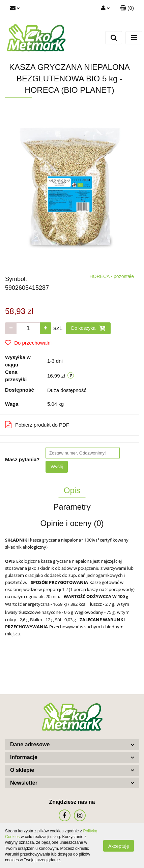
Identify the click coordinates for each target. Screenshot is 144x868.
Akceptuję (119, 846)
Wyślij (57, 467)
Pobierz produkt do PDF (37, 425)
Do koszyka (88, 328)
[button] (127, 8)
